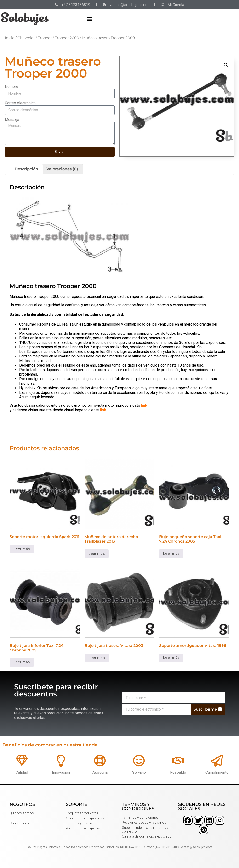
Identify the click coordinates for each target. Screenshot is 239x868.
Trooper (45, 38)
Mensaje (12, 120)
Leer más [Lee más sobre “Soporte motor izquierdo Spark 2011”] (22, 549)
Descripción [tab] (26, 169)
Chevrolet (26, 38)
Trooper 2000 (67, 38)
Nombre (11, 86)
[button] (89, 19)
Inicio (10, 38)
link (144, 405)
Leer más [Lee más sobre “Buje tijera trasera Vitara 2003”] (97, 658)
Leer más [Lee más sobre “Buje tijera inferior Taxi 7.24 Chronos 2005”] (22, 662)
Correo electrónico (20, 103)
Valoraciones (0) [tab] (62, 169)
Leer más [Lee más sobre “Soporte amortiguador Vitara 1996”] (171, 658)
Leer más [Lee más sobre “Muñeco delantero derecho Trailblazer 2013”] (97, 554)
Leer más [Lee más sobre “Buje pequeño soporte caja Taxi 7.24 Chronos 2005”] (171, 554)
